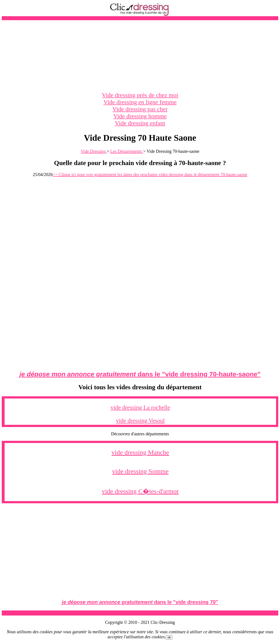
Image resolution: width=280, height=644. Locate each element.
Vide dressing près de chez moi (140, 95)
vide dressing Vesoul (140, 421)
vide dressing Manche (140, 452)
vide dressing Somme (140, 471)
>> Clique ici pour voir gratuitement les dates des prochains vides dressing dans (150, 174)
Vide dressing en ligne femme (140, 102)
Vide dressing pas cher (140, 109)
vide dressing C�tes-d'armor (140, 491)
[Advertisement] (140, 56)
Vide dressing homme (140, 116)
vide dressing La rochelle (140, 407)
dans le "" (140, 374)
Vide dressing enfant (140, 123)
